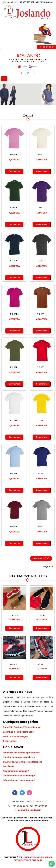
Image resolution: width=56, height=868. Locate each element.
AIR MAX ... (14, 664)
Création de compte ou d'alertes (19, 757)
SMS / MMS (9, 766)
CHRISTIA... (14, 615)
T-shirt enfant (10, 741)
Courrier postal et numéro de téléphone (23, 762)
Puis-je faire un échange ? (16, 771)
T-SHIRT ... (14, 154)
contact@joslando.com (28, 810)
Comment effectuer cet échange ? (20, 776)
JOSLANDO (28, 58)
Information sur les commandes (19, 780)
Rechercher (46, 47)
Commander (14, 171)
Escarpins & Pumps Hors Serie (18, 732)
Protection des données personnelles (22, 753)
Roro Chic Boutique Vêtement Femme (22, 727)
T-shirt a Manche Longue (15, 736)
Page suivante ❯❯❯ (41, 558)
